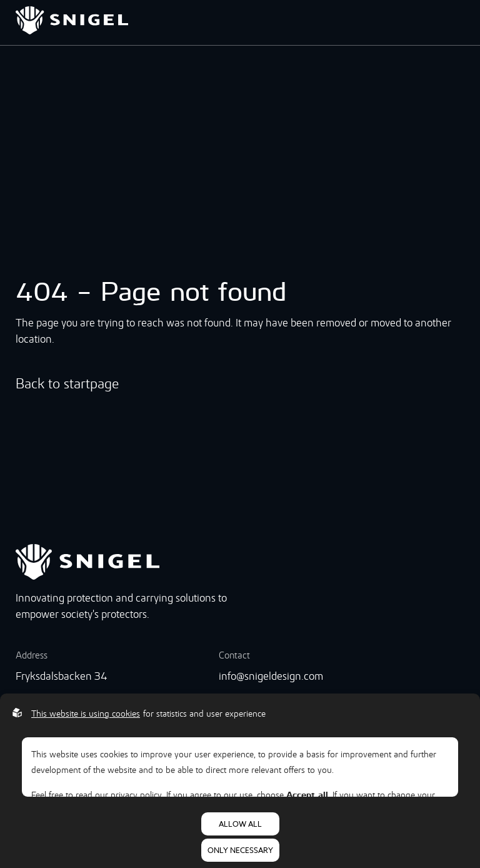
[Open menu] (461, 23)
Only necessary (240, 850)
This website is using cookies (86, 714)
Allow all (240, 824)
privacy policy (136, 795)
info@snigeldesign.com (271, 676)
